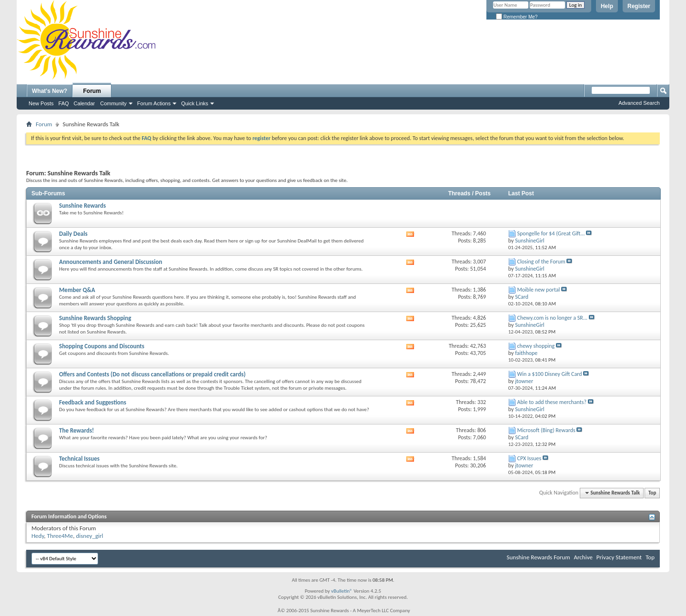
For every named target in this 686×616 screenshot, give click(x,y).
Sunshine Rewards (82, 206)
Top (652, 493)
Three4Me (60, 536)
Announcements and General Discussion (111, 262)
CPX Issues (530, 458)
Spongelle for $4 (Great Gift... (551, 233)
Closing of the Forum (541, 262)
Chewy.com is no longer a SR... (552, 318)
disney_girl (89, 536)
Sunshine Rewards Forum (539, 557)
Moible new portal (539, 290)
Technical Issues (79, 459)
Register (639, 6)
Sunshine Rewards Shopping (95, 318)
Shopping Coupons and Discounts (102, 346)
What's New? (50, 91)
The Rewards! (76, 430)
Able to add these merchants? (552, 402)
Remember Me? (517, 17)
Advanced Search (639, 103)
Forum (92, 91)
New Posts (41, 103)
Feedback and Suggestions (93, 402)
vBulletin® (342, 591)
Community (113, 103)
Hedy (38, 536)
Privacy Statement (619, 557)
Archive (583, 557)
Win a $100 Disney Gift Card (550, 374)
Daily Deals (73, 234)
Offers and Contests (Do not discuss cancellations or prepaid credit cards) (152, 374)
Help (607, 6)
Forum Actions (154, 103)
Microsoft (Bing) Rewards (546, 430)
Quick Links (195, 103)
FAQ (64, 103)
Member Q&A (77, 290)
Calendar (85, 103)
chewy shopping (536, 346)
